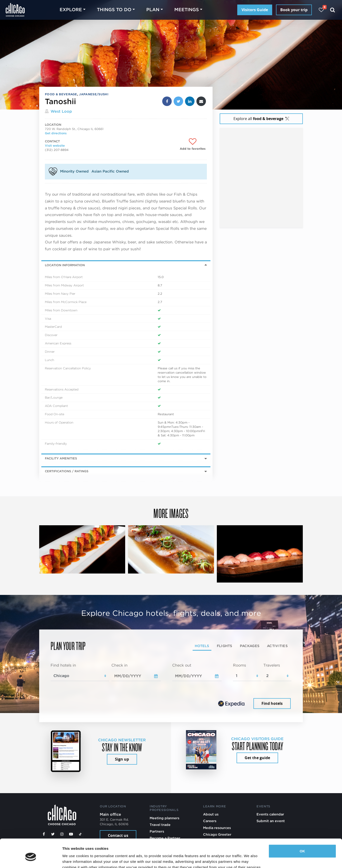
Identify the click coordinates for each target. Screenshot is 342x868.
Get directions (56, 133)
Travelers (272, 665)
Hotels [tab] (202, 646)
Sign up (122, 759)
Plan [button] (153, 10)
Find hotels (272, 703)
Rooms (240, 665)
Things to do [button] (114, 10)
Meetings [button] (187, 10)
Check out (182, 665)
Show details (73, 859)
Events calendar (270, 814)
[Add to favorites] (193, 144)
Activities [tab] (277, 646)
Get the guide (257, 758)
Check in (119, 665)
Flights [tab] (225, 646)
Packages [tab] (250, 646)
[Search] (333, 10)
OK (302, 829)
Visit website (55, 146)
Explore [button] (71, 10)
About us (211, 814)
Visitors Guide (255, 10)
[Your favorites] (321, 10)
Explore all (261, 119)
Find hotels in (63, 665)
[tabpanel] (171, 686)
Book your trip (294, 10)
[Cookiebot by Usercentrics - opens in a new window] (31, 859)
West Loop (61, 111)
